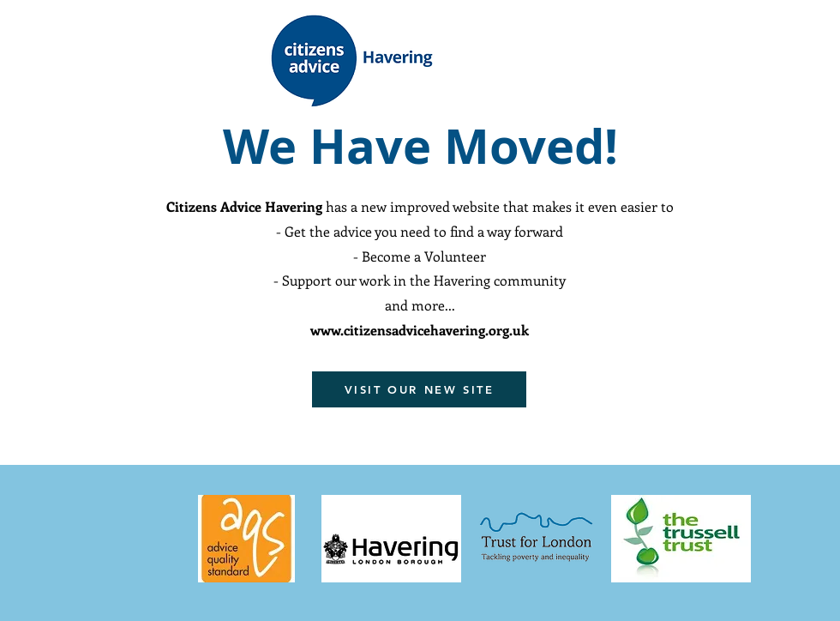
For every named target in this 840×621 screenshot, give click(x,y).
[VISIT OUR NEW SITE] (419, 389)
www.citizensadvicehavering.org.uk (420, 330)
